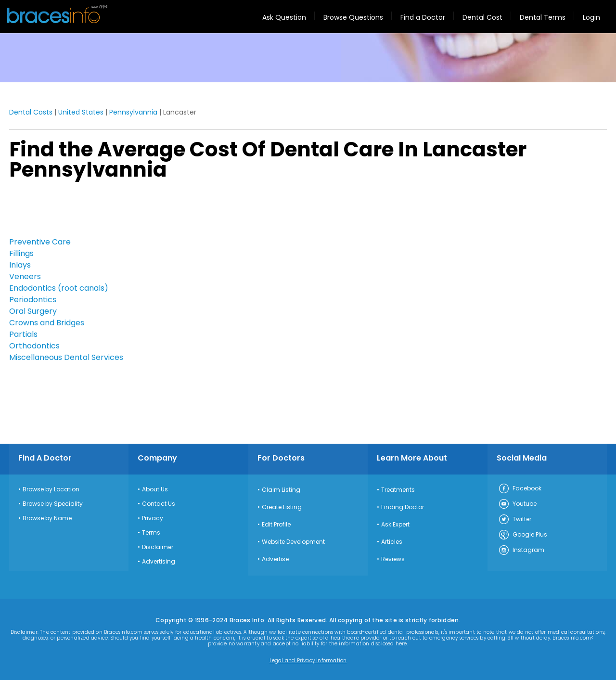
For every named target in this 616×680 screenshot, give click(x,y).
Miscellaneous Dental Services (66, 357)
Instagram (521, 551)
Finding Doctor (403, 507)
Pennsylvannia (133, 112)
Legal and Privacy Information (308, 661)
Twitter (515, 520)
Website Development (293, 542)
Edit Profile (276, 525)
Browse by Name (47, 518)
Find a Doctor (423, 17)
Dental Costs (31, 112)
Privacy (153, 518)
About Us (155, 489)
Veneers (25, 276)
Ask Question (284, 17)
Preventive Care (40, 242)
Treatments (398, 490)
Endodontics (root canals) (59, 288)
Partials (23, 334)
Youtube (517, 504)
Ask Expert (395, 525)
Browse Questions (353, 17)
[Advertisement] (57, 211)
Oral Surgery (33, 311)
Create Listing (282, 507)
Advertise (275, 559)
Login (591, 17)
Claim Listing (281, 490)
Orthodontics (34, 346)
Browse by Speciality (53, 504)
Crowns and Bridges (47, 323)
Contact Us (159, 504)
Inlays (20, 265)
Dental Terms (543, 17)
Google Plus (523, 535)
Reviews (393, 559)
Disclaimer (158, 547)
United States (81, 112)
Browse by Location (51, 489)
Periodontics (33, 300)
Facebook (520, 489)
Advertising (159, 562)
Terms (151, 533)
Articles (392, 542)
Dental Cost (482, 17)
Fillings (21, 253)
